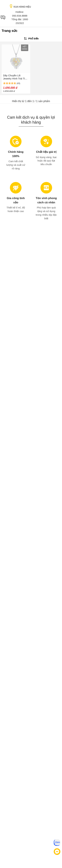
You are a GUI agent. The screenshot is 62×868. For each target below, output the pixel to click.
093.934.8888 (20, 16)
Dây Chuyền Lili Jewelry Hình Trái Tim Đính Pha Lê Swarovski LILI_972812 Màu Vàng (15, 77)
